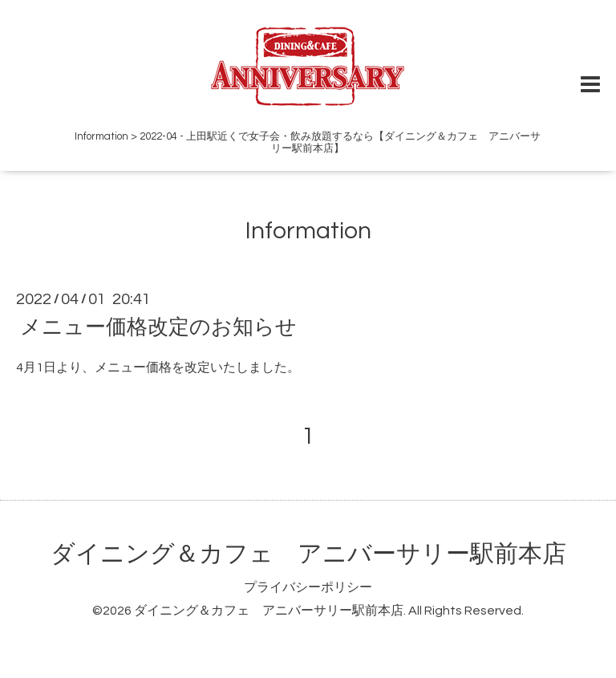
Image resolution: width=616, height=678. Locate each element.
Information (308, 231)
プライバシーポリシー (308, 587)
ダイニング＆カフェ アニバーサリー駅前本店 (308, 554)
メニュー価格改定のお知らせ (158, 327)
